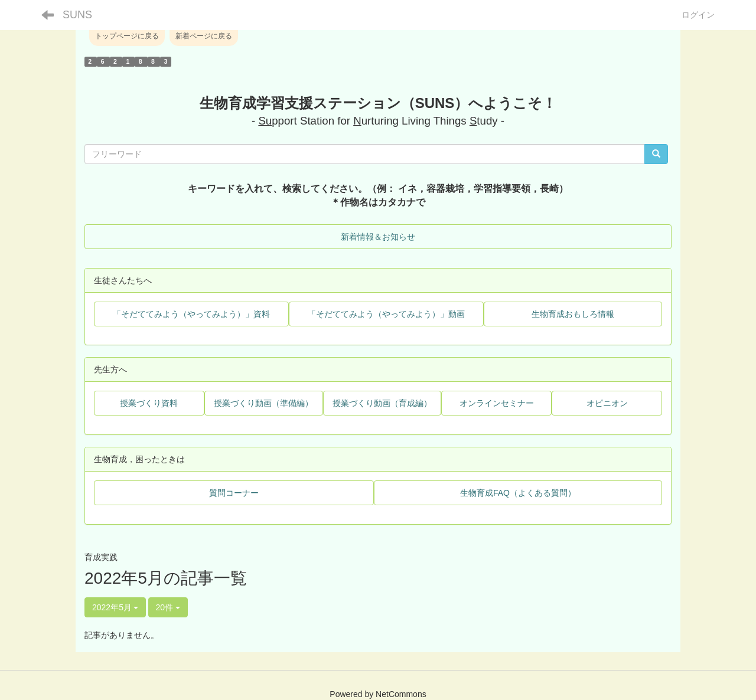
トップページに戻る (127, 36)
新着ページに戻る (204, 36)
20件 (168, 607)
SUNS (77, 15)
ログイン (698, 15)
